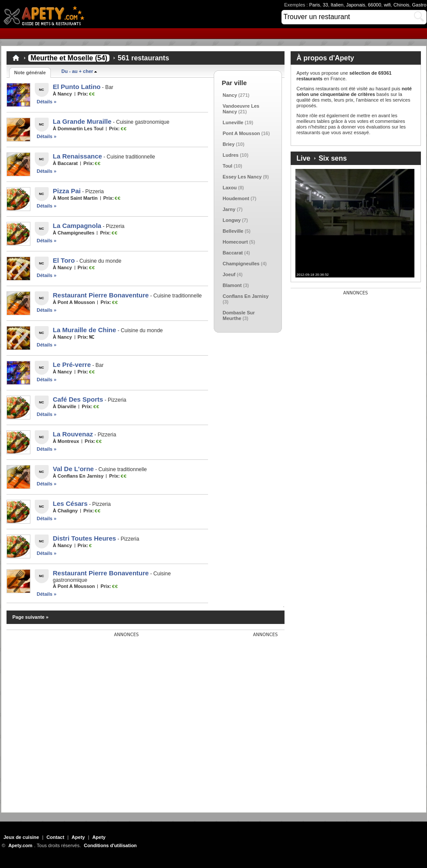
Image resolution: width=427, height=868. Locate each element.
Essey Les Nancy (242, 177)
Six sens (333, 158)
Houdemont (236, 198)
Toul (228, 166)
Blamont (232, 285)
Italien (337, 5)
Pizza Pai (67, 191)
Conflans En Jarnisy (246, 296)
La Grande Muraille (82, 121)
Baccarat (233, 253)
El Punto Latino (77, 87)
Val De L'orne (73, 469)
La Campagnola (77, 226)
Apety (78, 837)
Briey (229, 144)
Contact (55, 837)
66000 (375, 5)
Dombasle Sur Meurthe (239, 315)
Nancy (230, 95)
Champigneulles (241, 264)
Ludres (231, 155)
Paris (315, 5)
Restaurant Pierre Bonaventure (101, 295)
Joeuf (229, 274)
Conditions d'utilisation (110, 845)
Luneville (233, 122)
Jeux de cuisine (21, 837)
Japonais (356, 5)
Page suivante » (31, 617)
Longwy (232, 220)
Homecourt (235, 242)
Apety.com (46, 14)
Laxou (230, 188)
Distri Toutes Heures (85, 538)
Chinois (402, 5)
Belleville (233, 231)
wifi (387, 5)
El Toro (64, 260)
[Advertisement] (82, 719)
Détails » (47, 102)
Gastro (419, 5)
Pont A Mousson (242, 133)
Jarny (229, 209)
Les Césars (70, 503)
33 (325, 5)
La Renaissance (78, 156)
